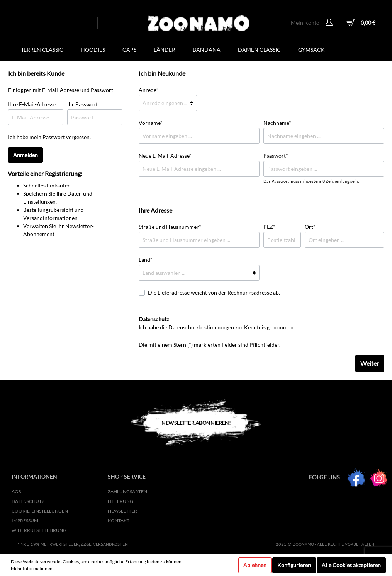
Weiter (370, 363)
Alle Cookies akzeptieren (351, 565)
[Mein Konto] (330, 23)
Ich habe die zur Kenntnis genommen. (217, 323)
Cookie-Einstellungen (40, 511)
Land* (146, 260)
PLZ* (269, 227)
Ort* (310, 227)
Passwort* (276, 156)
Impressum (25, 521)
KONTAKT (119, 521)
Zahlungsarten (127, 492)
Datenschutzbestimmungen (201, 327)
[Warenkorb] (360, 23)
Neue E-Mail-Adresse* (165, 156)
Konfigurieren (294, 565)
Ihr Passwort (82, 104)
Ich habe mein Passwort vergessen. (49, 137)
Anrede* (148, 90)
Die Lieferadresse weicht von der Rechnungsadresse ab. (214, 292)
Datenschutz (28, 501)
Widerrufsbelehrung (39, 530)
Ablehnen (255, 565)
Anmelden (25, 155)
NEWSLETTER (122, 511)
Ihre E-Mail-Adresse (32, 104)
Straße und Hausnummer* (170, 227)
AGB (16, 492)
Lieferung (120, 501)
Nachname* (277, 123)
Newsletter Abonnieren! (196, 423)
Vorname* (151, 123)
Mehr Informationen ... (34, 568)
